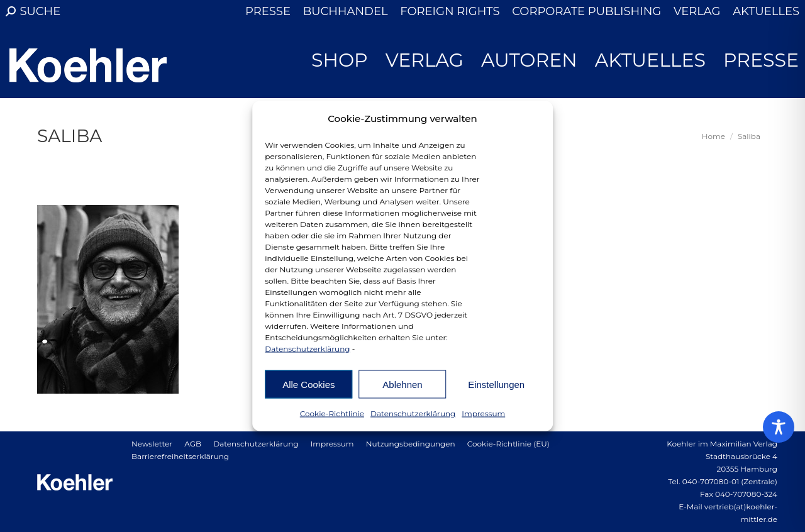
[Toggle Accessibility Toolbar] (779, 427)
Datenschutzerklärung (307, 349)
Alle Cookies (308, 384)
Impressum (483, 413)
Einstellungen (496, 384)
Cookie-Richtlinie (332, 413)
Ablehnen (402, 384)
